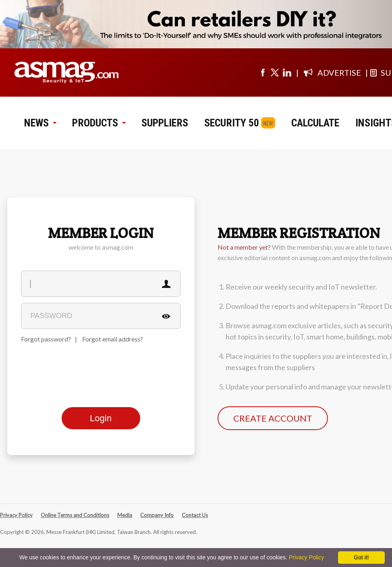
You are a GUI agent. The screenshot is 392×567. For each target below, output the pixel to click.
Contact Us (195, 515)
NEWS (40, 123)
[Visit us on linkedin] (287, 72)
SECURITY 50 (232, 123)
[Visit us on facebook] (263, 72)
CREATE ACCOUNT (273, 418)
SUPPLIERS (165, 123)
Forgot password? (46, 339)
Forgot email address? (113, 339)
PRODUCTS (99, 123)
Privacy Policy (16, 515)
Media (125, 515)
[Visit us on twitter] (275, 72)
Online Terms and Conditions (75, 515)
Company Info (157, 515)
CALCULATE (315, 123)
